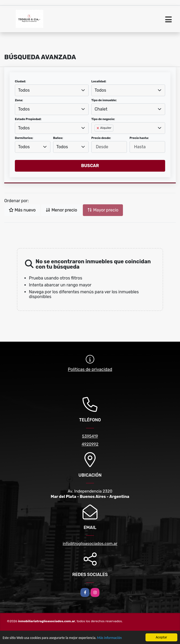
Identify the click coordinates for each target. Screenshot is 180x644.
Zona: (19, 100)
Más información (110, 638)
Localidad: (99, 81)
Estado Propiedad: (28, 119)
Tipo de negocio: (103, 119)
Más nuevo (22, 210)
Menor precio (61, 210)
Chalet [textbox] (101, 109)
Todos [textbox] (24, 90)
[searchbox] (96, 137)
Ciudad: (20, 81)
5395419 (90, 436)
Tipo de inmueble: (104, 100)
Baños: (58, 138)
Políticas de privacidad (90, 369)
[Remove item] (98, 128)
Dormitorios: (24, 138)
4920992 (90, 444)
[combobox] (52, 90)
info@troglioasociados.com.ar (90, 544)
